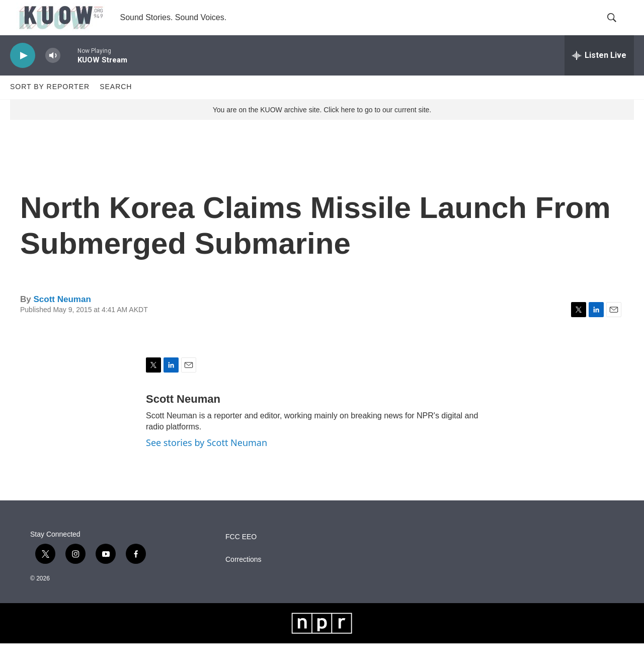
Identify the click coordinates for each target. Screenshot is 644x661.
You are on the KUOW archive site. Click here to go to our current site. (322, 127)
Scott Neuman (62, 317)
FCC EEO (241, 555)
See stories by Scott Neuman (207, 460)
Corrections (244, 577)
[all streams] (599, 73)
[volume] (53, 73)
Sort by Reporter (50, 105)
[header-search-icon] (618, 27)
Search (116, 105)
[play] (23, 73)
